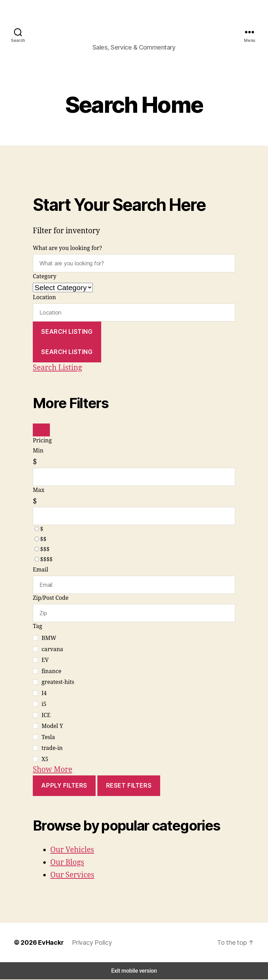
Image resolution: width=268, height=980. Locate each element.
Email (40, 572)
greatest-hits (58, 683)
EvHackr (47, 943)
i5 (44, 705)
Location (44, 301)
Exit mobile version (134, 971)
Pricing (42, 444)
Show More (53, 771)
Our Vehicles (72, 851)
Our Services (72, 876)
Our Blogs (67, 863)
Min (38, 455)
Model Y (52, 727)
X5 (45, 760)
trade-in (52, 749)
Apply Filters (65, 786)
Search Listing (68, 335)
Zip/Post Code (51, 600)
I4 (44, 694)
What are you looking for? (68, 253)
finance (51, 672)
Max (39, 493)
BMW (49, 639)
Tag (38, 627)
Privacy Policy (87, 943)
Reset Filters (132, 786)
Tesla (48, 738)
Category (44, 280)
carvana (52, 650)
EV (45, 661)
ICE (46, 716)
